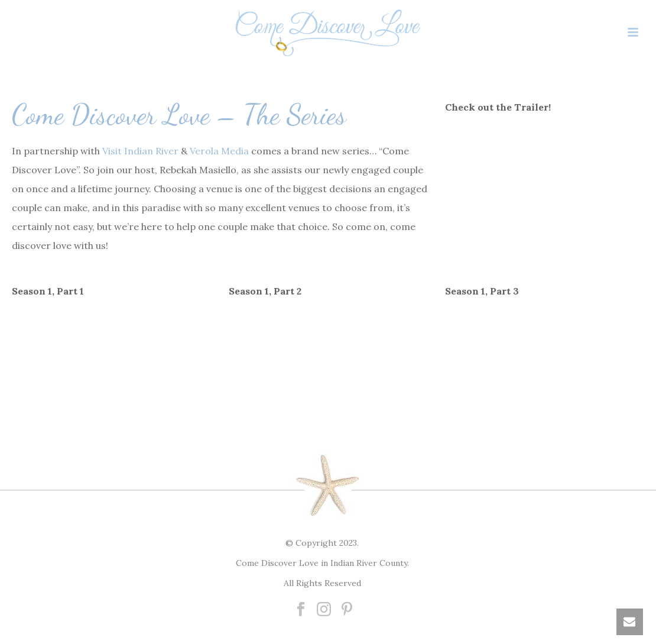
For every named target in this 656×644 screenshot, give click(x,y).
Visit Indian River (140, 151)
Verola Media (219, 151)
